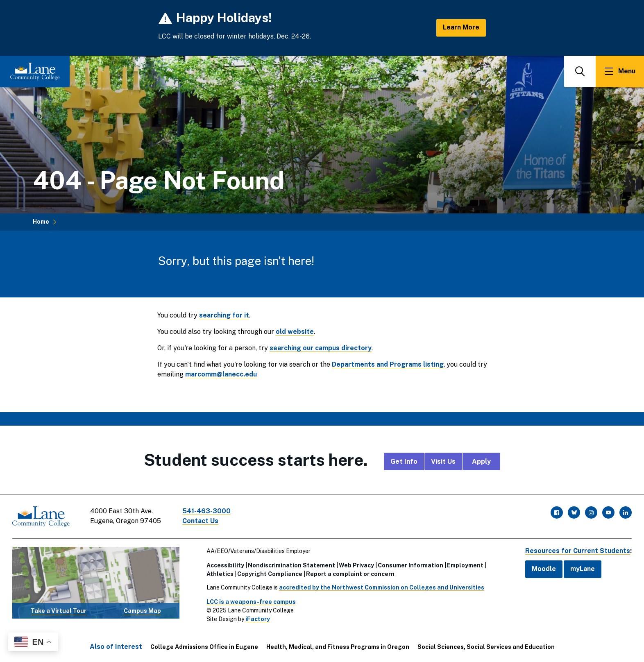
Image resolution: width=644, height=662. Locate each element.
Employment (465, 565)
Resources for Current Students (578, 551)
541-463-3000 (206, 511)
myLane (583, 569)
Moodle (544, 569)
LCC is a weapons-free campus (251, 602)
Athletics (220, 574)
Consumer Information (410, 565)
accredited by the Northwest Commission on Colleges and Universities (382, 587)
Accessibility (225, 565)
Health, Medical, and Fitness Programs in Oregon (338, 647)
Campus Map (142, 611)
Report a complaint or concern (350, 574)
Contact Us (200, 521)
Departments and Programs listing (388, 364)
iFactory (258, 619)
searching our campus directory (321, 348)
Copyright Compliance (270, 574)
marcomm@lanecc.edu (221, 374)
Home (41, 222)
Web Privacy (356, 565)
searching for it (224, 315)
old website (295, 332)
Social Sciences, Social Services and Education (486, 647)
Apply (481, 461)
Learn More (461, 28)
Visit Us (443, 461)
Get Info (404, 461)
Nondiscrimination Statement (291, 565)
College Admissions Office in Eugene (204, 647)
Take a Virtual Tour (59, 611)
